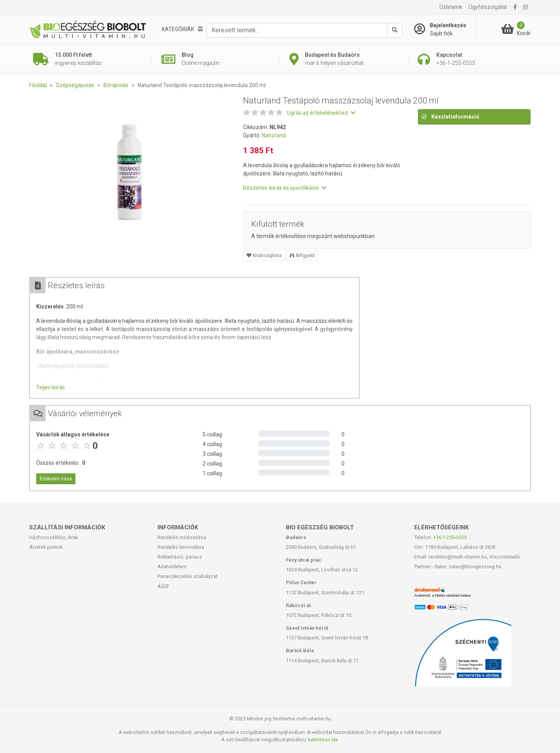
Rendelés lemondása (181, 547)
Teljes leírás (51, 387)
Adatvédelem (172, 567)
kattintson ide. (324, 740)
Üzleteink (451, 7)
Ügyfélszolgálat (488, 7)
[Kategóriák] (182, 29)
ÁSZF (164, 586)
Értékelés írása (56, 479)
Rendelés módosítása (182, 537)
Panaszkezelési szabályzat (188, 576)
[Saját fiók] (445, 30)
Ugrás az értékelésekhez (321, 113)
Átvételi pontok (46, 547)
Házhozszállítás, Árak (53, 537)
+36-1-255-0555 (450, 537)
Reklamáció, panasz (180, 557)
